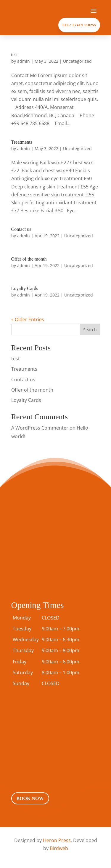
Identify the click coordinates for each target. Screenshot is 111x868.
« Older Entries (28, 319)
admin (24, 61)
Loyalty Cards (25, 288)
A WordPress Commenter (40, 428)
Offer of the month (29, 259)
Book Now (30, 798)
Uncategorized (77, 61)
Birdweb (59, 848)
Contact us (21, 229)
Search (90, 330)
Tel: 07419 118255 (79, 25)
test (15, 55)
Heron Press (57, 840)
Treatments (22, 142)
